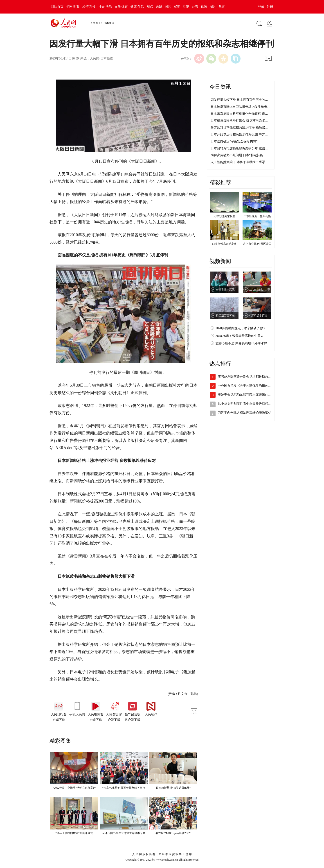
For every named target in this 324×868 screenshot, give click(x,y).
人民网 (94, 23)
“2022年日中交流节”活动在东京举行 (74, 788)
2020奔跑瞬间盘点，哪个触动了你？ (241, 328)
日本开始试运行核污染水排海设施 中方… (239, 134)
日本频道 (109, 23)
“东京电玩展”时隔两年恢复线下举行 (124, 788)
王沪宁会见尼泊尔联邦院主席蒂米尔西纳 (246, 395)
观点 (150, 7)
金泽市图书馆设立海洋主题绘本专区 (124, 833)
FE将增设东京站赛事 (224, 244)
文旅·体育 (121, 7)
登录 (261, 7)
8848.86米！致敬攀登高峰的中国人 (240, 336)
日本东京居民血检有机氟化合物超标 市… (239, 114)
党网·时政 (73, 7)
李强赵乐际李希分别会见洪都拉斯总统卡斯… (249, 377)
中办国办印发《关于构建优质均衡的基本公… (249, 386)
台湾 (195, 7)
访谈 (159, 7)
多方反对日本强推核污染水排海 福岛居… (239, 127)
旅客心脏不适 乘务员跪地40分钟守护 (241, 343)
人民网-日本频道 (101, 58)
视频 (204, 7)
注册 (270, 7)
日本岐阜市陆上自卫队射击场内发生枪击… (241, 107)
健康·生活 (137, 7)
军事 (177, 7)
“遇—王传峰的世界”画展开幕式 (74, 833)
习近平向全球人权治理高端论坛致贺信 (245, 413)
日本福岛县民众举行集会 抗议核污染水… (239, 120)
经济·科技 (89, 7)
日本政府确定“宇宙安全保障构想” (234, 141)
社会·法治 (105, 7)
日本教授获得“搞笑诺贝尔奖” (173, 788)
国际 (168, 7)
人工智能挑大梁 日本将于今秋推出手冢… (239, 162)
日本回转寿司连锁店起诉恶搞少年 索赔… (239, 148)
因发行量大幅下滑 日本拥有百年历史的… (239, 100)
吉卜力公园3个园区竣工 (257, 244)
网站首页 (57, 7)
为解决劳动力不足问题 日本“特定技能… (238, 155)
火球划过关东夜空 (224, 216)
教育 (222, 7)
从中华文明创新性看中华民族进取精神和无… (249, 404)
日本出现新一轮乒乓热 (257, 216)
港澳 (186, 7)
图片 (213, 7)
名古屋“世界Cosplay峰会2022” (173, 833)
